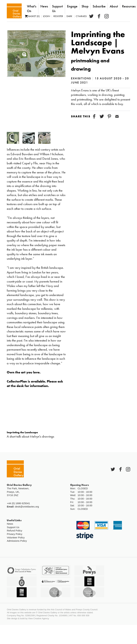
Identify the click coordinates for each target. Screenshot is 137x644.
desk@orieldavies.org (27, 507)
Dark (69, 16)
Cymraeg (81, 16)
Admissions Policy (17, 541)
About (114, 6)
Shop (85, 6)
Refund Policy (14, 531)
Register (58, 16)
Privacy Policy (14, 534)
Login (46, 16)
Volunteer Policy (16, 537)
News (44, 6)
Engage (72, 6)
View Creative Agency (39, 618)
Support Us (57, 9)
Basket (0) (32, 16)
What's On (32, 9)
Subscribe (99, 6)
